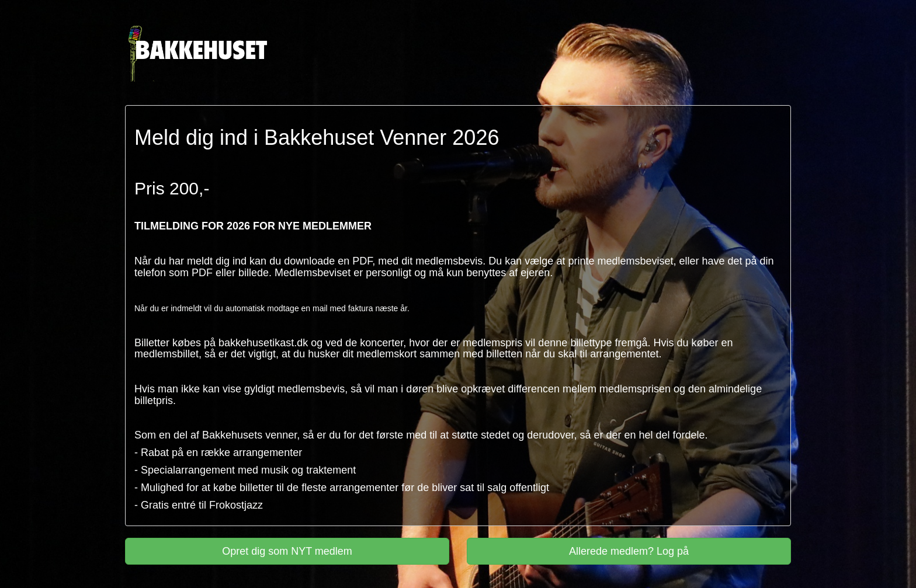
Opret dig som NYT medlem (287, 551)
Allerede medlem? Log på (629, 551)
